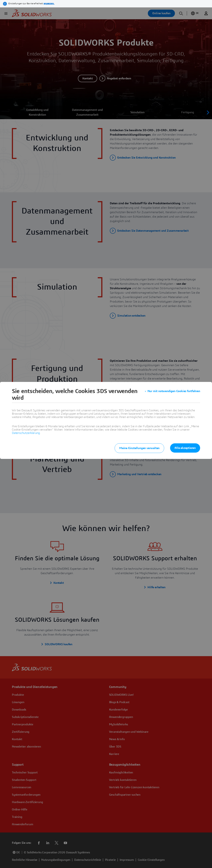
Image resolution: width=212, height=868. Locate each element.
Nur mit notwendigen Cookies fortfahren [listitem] (174, 391)
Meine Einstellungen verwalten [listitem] (139, 448)
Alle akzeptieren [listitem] (185, 448)
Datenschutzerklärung (26, 433)
